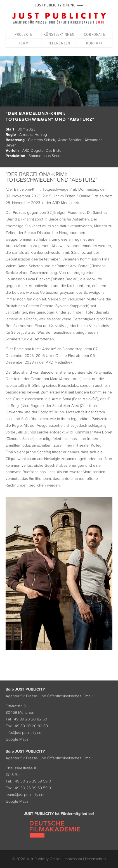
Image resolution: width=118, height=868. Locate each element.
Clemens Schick (42, 140)
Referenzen (59, 43)
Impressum (73, 859)
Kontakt (95, 43)
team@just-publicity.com (26, 795)
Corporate (95, 34)
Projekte (23, 34)
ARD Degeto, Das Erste (42, 150)
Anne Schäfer (70, 140)
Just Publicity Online (55, 5)
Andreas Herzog (33, 134)
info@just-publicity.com (25, 732)
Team (23, 43)
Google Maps (17, 739)
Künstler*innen (59, 34)
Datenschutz (96, 859)
